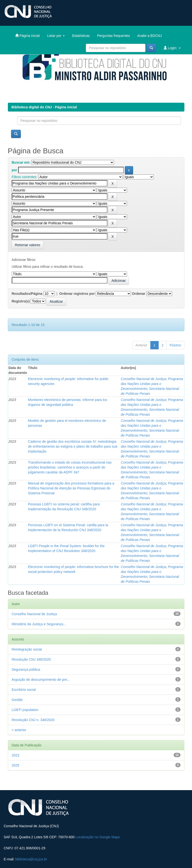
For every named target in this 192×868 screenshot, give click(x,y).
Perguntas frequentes (114, 36)
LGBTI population (25, 710)
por (15, 170)
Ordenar (139, 294)
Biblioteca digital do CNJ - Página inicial (44, 107)
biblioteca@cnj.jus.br (31, 859)
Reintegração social (27, 649)
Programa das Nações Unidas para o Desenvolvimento (152, 384)
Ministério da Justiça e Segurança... (39, 624)
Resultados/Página (27, 294)
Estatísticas (81, 36)
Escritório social (24, 690)
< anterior (19, 730)
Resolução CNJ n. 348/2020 (33, 720)
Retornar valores (28, 245)
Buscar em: (21, 162)
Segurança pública (26, 669)
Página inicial (27, 36)
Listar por (56, 36)
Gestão (17, 700)
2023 (16, 755)
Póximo (175, 345)
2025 (16, 765)
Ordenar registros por (77, 294)
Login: (172, 48)
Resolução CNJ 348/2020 (31, 659)
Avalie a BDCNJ (150, 36)
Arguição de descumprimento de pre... (41, 680)
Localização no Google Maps (98, 837)
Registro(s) (21, 301)
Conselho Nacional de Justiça (143, 379)
